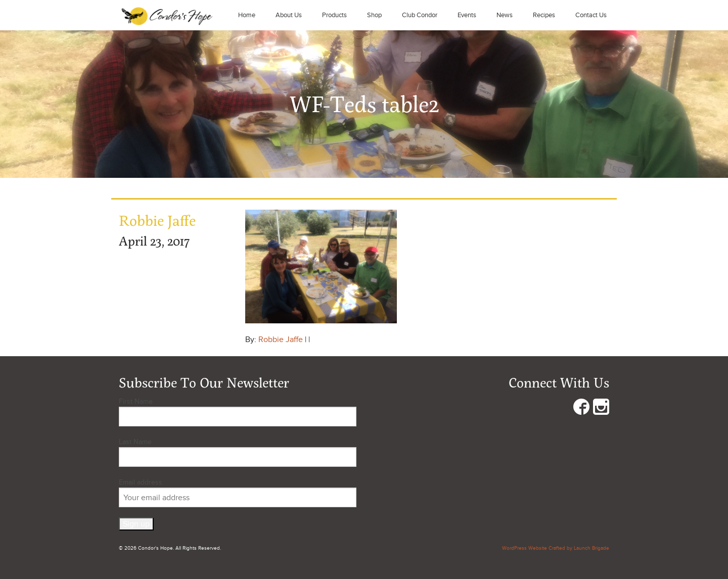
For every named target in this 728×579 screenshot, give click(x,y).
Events (467, 15)
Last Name (135, 442)
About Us (289, 15)
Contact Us (591, 15)
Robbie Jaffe (281, 340)
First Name (136, 401)
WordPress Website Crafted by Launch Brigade (556, 548)
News (505, 15)
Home (247, 15)
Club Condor (420, 15)
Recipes (544, 15)
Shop (374, 15)
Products (334, 15)
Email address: (238, 493)
